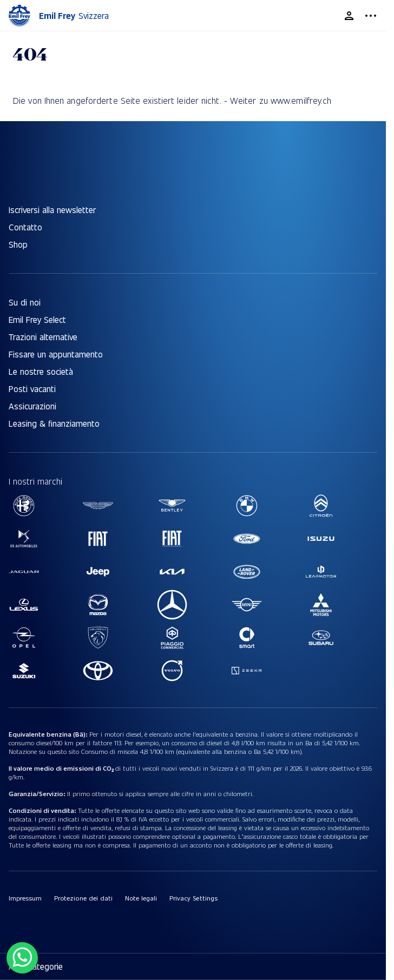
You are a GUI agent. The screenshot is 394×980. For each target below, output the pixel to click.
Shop (18, 244)
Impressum (25, 898)
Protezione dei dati (83, 898)
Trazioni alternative (43, 337)
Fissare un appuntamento (56, 354)
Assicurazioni (32, 406)
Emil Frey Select (37, 319)
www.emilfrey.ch (301, 100)
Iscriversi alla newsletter (52, 210)
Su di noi (25, 302)
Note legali (141, 898)
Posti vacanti (32, 389)
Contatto (25, 227)
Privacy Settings (193, 898)
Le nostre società (41, 371)
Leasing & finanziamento (54, 423)
